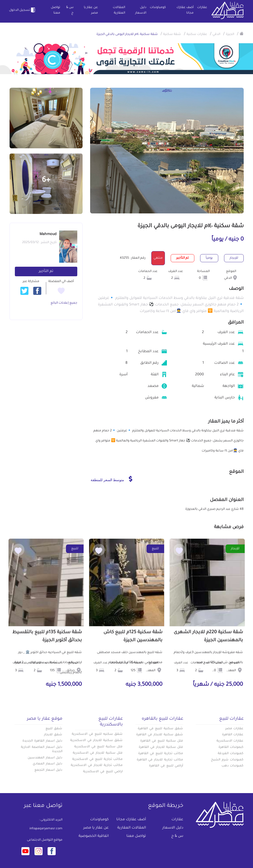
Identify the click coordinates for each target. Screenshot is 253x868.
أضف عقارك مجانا (185, 10)
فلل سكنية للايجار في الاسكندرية (98, 753)
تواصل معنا (56, 10)
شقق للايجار (53, 735)
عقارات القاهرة (233, 735)
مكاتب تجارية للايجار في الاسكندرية (97, 765)
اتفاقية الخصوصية (94, 836)
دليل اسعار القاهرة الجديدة (42, 741)
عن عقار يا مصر (91, 10)
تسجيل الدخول (23, 10)
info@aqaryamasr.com (46, 829)
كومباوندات (158, 8)
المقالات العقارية (119, 10)
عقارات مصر (234, 729)
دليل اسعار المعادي (48, 764)
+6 (46, 180)
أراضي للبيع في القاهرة (166, 766)
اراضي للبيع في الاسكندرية (103, 772)
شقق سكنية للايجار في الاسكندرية (96, 741)
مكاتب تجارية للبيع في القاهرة (161, 754)
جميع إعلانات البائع (64, 303)
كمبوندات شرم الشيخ (227, 760)
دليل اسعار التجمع (48, 770)
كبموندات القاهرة (231, 747)
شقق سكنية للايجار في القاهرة (160, 735)
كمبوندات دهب (233, 766)
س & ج (70, 10)
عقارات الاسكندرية (230, 741)
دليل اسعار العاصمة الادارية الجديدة (42, 749)
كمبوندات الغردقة (231, 754)
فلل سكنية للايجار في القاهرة (161, 747)
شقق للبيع (54, 729)
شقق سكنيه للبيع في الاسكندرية (97, 734)
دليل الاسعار (141, 10)
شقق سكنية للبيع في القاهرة (160, 729)
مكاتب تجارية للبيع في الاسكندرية (97, 759)
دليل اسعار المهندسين (45, 758)
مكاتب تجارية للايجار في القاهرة (160, 760)
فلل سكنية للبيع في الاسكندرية (98, 747)
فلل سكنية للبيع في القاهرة (162, 741)
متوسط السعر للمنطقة (111, 479)
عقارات (202, 8)
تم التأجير (46, 271)
